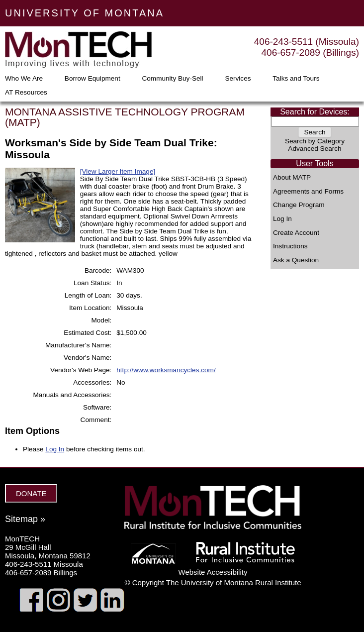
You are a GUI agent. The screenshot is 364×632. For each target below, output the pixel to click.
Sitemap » (25, 519)
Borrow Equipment (92, 79)
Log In (282, 219)
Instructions (290, 246)
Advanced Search (315, 149)
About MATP (292, 178)
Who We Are (24, 79)
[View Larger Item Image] (118, 171)
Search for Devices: (315, 112)
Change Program (299, 205)
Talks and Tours (296, 79)
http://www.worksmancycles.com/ (166, 370)
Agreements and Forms (308, 192)
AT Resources (26, 93)
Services (238, 79)
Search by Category (315, 141)
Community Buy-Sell (172, 79)
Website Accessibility (213, 572)
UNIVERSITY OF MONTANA (85, 13)
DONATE (31, 493)
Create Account (296, 233)
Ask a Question (296, 260)
